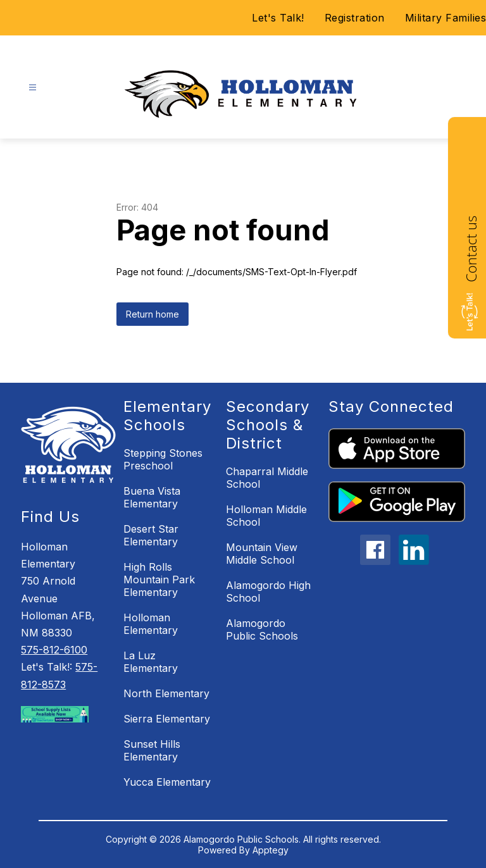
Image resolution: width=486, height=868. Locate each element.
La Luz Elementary (151, 662)
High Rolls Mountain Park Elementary (159, 580)
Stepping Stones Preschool (163, 459)
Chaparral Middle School (267, 478)
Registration (355, 18)
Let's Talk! (278, 18)
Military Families (446, 18)
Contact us (471, 249)
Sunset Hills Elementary (152, 750)
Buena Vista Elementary (152, 497)
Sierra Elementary (167, 719)
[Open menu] (33, 88)
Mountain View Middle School (262, 554)
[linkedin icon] (414, 561)
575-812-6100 (54, 650)
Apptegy (271, 850)
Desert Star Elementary (151, 535)
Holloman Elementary (151, 624)
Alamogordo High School (268, 592)
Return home (153, 314)
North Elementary (166, 693)
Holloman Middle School (266, 516)
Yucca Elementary (167, 782)
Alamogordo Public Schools (262, 629)
